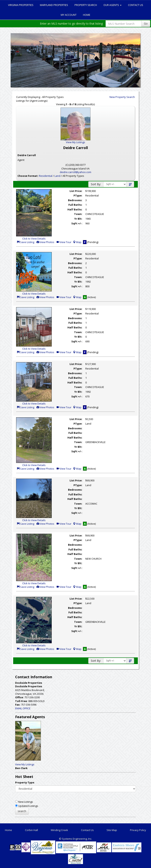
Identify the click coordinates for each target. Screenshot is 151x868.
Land (57, 176)
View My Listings (25, 764)
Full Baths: (75, 205)
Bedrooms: (75, 200)
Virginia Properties (21, 5)
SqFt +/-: (77, 223)
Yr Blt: (78, 219)
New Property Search (122, 97)
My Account (69, 15)
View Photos (45, 242)
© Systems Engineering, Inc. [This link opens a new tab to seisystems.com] (75, 839)
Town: (78, 214)
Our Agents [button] (112, 5)
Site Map (112, 830)
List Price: (76, 191)
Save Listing (25, 242)
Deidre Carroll (27, 155)
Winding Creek (59, 830)
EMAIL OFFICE (23, 708)
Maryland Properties (54, 5)
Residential (46, 176)
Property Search (86, 5)
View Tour (64, 242)
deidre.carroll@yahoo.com (75, 172)
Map (77, 242)
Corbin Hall (31, 830)
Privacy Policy (138, 830)
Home (87, 15)
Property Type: (25, 782)
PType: (78, 195)
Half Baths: (75, 209)
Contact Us (136, 5)
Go (146, 23)
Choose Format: (28, 176)
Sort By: (96, 184)
